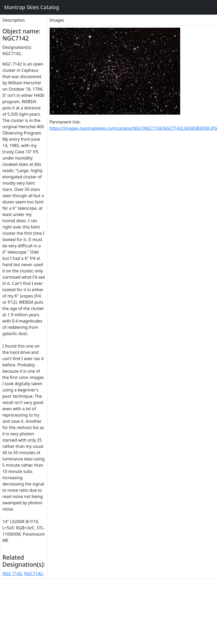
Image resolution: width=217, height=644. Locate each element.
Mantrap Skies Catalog (31, 7)
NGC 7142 (12, 573)
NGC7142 (33, 573)
